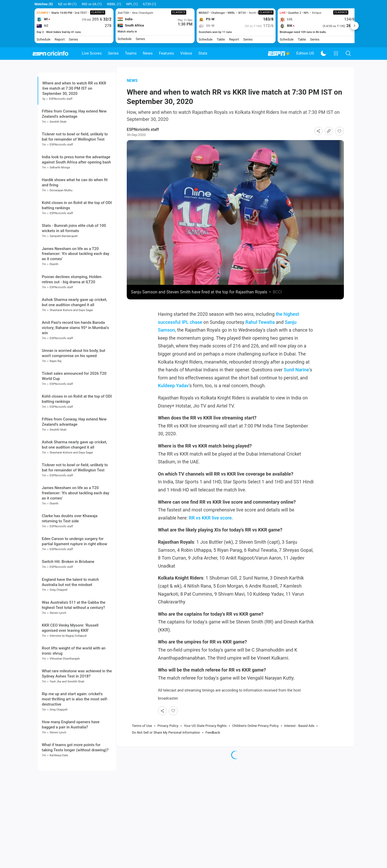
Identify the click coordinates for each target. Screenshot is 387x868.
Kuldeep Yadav (173, 393)
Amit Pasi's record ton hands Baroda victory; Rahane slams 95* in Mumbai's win (75, 360)
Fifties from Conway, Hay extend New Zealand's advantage (74, 146)
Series (113, 53)
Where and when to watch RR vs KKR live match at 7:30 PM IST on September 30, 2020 (74, 96)
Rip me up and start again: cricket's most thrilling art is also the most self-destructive (75, 731)
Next (355, 26)
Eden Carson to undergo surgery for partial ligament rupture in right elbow (75, 573)
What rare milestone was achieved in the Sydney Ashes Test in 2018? (77, 706)
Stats (203, 53)
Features (166, 53)
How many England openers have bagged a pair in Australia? (71, 757)
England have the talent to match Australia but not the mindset (70, 614)
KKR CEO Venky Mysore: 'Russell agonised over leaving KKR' (70, 660)
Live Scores (92, 53)
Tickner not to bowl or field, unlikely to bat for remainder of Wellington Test (75, 169)
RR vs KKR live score (210, 525)
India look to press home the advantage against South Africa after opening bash (76, 192)
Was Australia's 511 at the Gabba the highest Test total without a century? (74, 637)
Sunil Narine (296, 377)
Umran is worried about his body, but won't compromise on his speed (74, 385)
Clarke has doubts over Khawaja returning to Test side (70, 550)
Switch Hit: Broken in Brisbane (68, 594)
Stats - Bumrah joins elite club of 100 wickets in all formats (74, 260)
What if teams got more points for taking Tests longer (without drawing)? (75, 779)
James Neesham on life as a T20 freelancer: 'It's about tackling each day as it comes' (76, 286)
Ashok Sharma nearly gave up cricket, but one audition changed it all (74, 334)
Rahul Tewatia (260, 329)
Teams (131, 53)
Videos (186, 53)
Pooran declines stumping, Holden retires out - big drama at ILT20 (72, 311)
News (148, 53)
